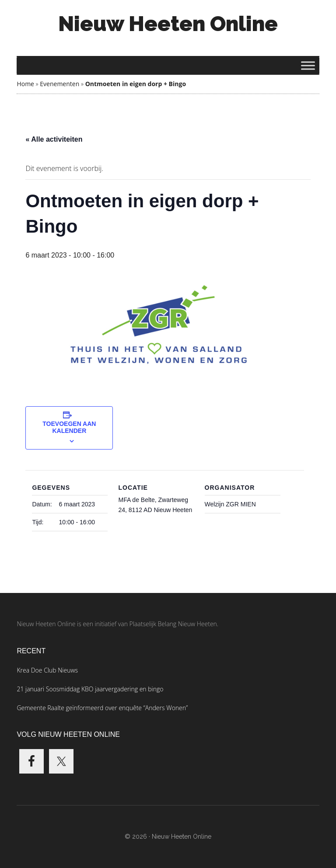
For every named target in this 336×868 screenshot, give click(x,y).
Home (25, 84)
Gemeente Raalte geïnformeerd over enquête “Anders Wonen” (102, 708)
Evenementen (59, 84)
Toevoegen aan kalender (69, 427)
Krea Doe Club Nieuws (47, 670)
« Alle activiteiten (54, 139)
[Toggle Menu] (308, 65)
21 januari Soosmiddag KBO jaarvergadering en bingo (90, 689)
